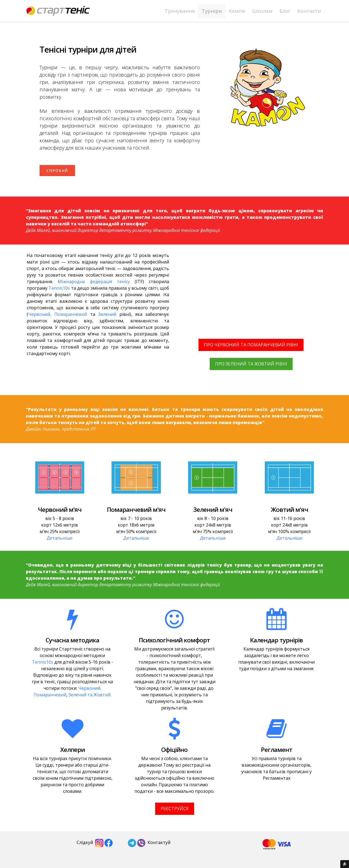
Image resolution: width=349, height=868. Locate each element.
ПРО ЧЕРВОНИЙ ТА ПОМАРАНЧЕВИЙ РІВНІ (251, 345)
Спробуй (57, 170)
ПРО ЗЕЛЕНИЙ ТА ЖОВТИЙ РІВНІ (251, 364)
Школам (262, 11)
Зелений (107, 314)
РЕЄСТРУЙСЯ (175, 809)
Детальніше (60, 538)
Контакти (309, 11)
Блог (285, 11)
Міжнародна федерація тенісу (94, 282)
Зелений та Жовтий (89, 695)
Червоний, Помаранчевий (58, 314)
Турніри (212, 11)
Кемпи (237, 11)
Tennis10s (59, 288)
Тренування (180, 11)
